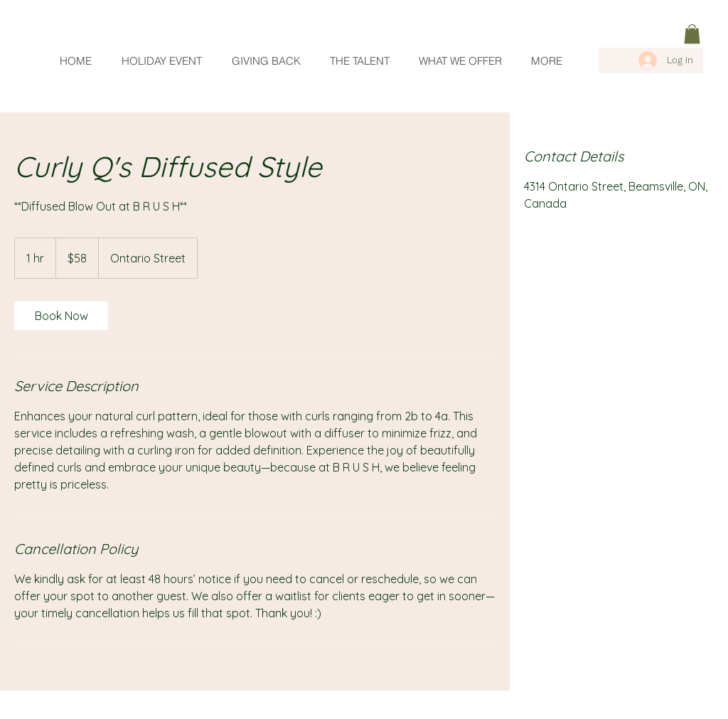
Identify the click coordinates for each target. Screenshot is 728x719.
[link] (692, 34)
